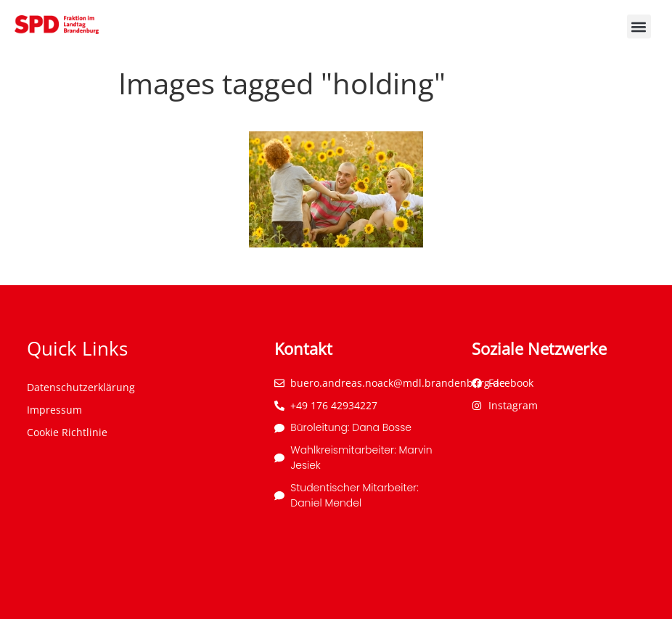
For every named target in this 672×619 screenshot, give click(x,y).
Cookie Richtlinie (67, 432)
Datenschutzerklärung (81, 387)
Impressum (54, 410)
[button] (639, 26)
